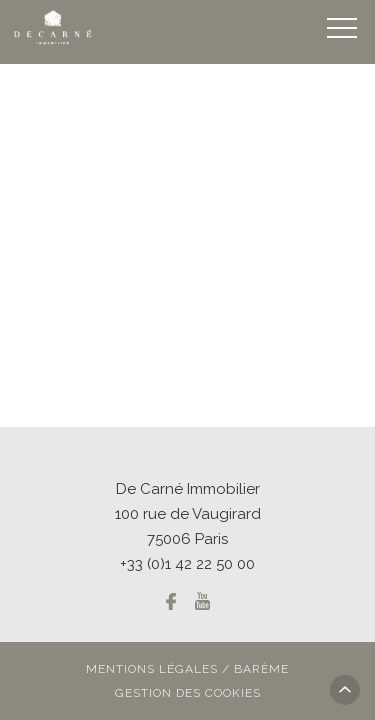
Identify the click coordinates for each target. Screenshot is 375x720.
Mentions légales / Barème (187, 669)
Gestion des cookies (188, 693)
